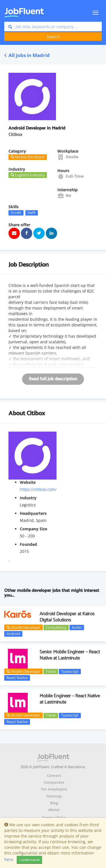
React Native (17, 678)
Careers (54, 776)
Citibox (36, 414)
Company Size (33, 529)
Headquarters (33, 513)
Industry (28, 498)
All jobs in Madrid (27, 55)
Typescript (70, 671)
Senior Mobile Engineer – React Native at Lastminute (70, 655)
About (54, 810)
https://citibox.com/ (38, 489)
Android (13, 634)
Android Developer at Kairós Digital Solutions (67, 617)
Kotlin (77, 627)
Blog (54, 803)
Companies (54, 782)
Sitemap (54, 796)
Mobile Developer (23, 627)
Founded (28, 544)
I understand (29, 860)
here (9, 859)
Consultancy (56, 627)
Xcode (16, 213)
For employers (54, 789)
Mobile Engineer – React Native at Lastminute (70, 699)
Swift (32, 213)
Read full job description (53, 379)
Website (28, 482)
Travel (51, 671)
